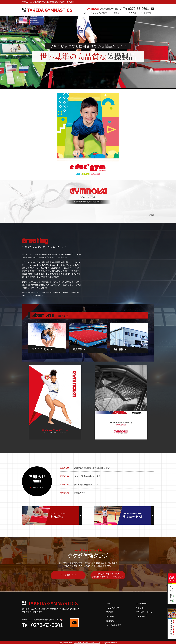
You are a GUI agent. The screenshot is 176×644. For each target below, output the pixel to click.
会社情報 (147, 13)
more (152, 215)
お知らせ (139, 608)
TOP (84, 13)
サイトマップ (141, 617)
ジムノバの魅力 (100, 13)
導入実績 (132, 13)
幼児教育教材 (141, 603)
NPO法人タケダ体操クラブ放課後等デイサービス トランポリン (108, 575)
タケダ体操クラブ (68, 575)
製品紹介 (118, 13)
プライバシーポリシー (145, 612)
